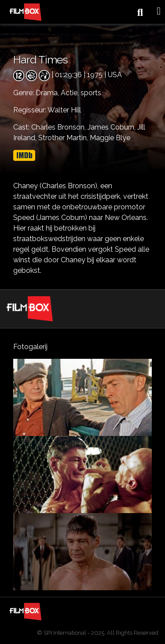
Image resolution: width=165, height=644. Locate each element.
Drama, (48, 93)
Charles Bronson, (59, 127)
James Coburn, (112, 127)
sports (91, 93)
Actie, (71, 93)
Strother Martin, (64, 138)
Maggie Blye (110, 138)
